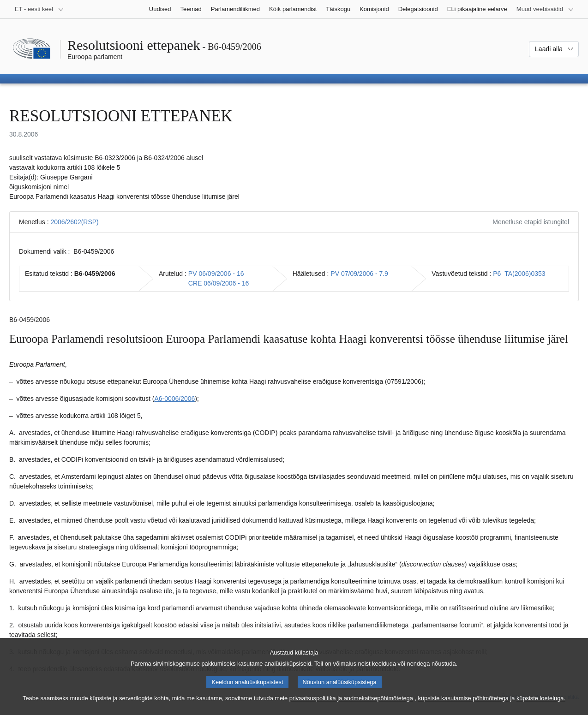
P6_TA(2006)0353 (519, 274)
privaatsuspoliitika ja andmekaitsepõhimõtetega (351, 707)
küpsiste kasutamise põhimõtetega (463, 707)
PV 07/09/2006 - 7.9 (359, 274)
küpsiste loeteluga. (541, 707)
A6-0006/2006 (174, 399)
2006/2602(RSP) (74, 222)
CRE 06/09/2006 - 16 (219, 283)
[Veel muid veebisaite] (545, 9)
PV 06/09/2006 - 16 (216, 274)
